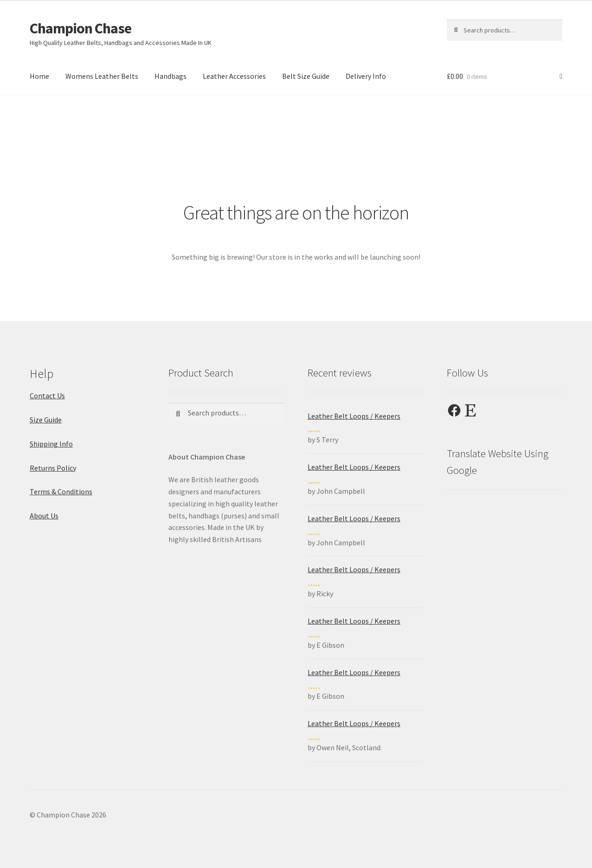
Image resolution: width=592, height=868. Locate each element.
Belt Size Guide (306, 76)
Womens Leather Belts (102, 76)
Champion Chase (80, 28)
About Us (44, 516)
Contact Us (47, 396)
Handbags (171, 76)
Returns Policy (53, 468)
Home (39, 76)
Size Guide (46, 420)
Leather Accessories (234, 76)
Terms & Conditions (61, 491)
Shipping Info (51, 444)
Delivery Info (366, 76)
